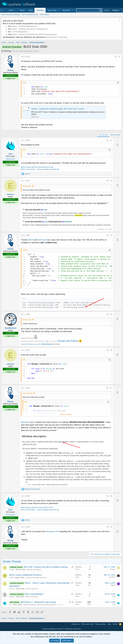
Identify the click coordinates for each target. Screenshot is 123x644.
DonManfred (11, 328)
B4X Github (45, 14)
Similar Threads (33, 51)
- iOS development (18, 32)
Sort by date (103, 135)
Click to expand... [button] (67, 414)
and (32, 489)
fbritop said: (27, 186)
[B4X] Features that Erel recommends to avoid (37, 167)
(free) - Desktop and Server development (28, 29)
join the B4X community (57, 37)
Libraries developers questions (36, 578)
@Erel (31, 240)
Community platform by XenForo (62, 629)
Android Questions (32, 589)
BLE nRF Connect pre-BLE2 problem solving (46, 567)
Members (67, 10)
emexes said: (28, 393)
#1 (119, 57)
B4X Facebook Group (30, 14)
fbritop (8, 51)
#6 (111, 350)
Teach (22, 10)
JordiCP (12, 597)
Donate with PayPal (68, 341)
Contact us (75, 624)
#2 (111, 140)
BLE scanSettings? (34, 594)
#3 (111, 181)
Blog (31, 10)
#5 (111, 314)
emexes (10, 194)
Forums (40, 10)
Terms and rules (87, 624)
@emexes (42, 240)
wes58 (12, 578)
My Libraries (47, 344)
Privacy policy (100, 624)
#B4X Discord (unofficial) (11, 14)
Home (115, 624)
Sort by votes (115, 135)
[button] (12, 10)
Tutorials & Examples (34, 570)
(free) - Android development (23, 26)
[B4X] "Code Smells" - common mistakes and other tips (40, 169)
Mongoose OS (52, 531)
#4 (111, 235)
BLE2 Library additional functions (25, 575)
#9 (111, 527)
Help (109, 624)
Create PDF (24, 344)
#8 (111, 496)
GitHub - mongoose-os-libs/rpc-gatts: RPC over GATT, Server (58, 109)
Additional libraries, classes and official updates (39, 605)
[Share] (116, 57)
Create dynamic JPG (34, 344)
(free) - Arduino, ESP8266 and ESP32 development (32, 34)
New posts (52, 10)
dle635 (113, 585)
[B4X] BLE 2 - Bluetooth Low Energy (38, 602)
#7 (111, 388)
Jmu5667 (112, 577)
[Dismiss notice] (119, 21)
